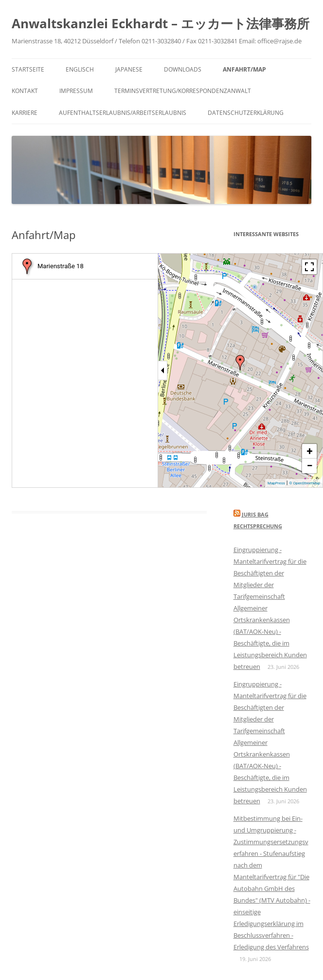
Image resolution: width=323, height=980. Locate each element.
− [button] (309, 466)
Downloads (183, 69)
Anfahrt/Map (244, 69)
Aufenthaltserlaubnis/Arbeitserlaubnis (123, 113)
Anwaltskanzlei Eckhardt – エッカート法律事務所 (161, 23)
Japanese (129, 69)
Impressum (76, 91)
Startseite (28, 69)
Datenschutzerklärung (246, 113)
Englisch (80, 69)
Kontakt (25, 91)
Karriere (25, 113)
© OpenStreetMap (305, 483)
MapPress (276, 483)
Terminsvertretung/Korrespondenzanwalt (183, 91)
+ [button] (310, 451)
